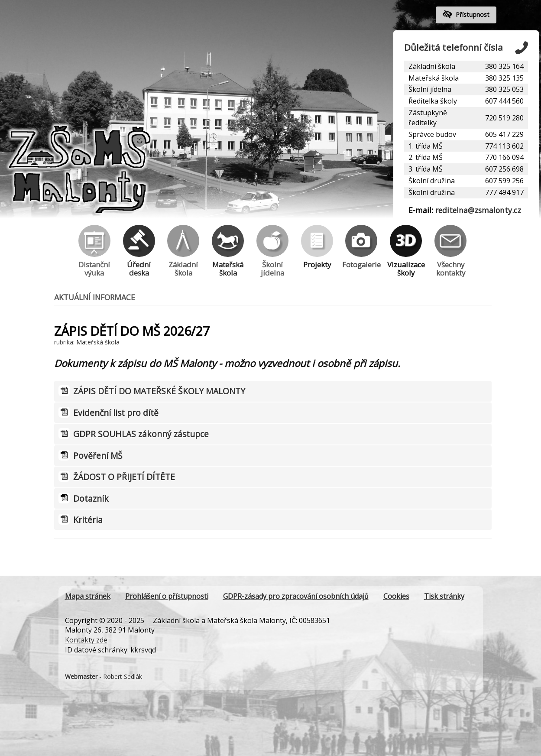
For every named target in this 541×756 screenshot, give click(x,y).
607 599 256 (504, 181)
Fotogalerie (361, 247)
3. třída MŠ (426, 169)
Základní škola (432, 66)
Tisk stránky (444, 596)
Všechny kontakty (450, 251)
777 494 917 (504, 192)
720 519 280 (504, 118)
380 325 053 (504, 89)
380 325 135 (504, 78)
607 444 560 (504, 101)
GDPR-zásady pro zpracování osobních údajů (296, 596)
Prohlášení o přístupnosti (167, 596)
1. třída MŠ (426, 146)
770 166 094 (504, 157)
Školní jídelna (430, 89)
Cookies (396, 596)
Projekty (317, 247)
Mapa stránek (88, 596)
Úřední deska (139, 251)
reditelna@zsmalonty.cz (478, 210)
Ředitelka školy (433, 101)
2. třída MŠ (426, 157)
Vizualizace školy (406, 251)
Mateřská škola (434, 78)
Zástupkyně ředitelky (428, 118)
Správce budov (432, 134)
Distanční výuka (94, 251)
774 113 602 (504, 146)
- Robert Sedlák (104, 677)
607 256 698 (504, 169)
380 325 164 (504, 66)
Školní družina (432, 181)
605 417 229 (504, 134)
